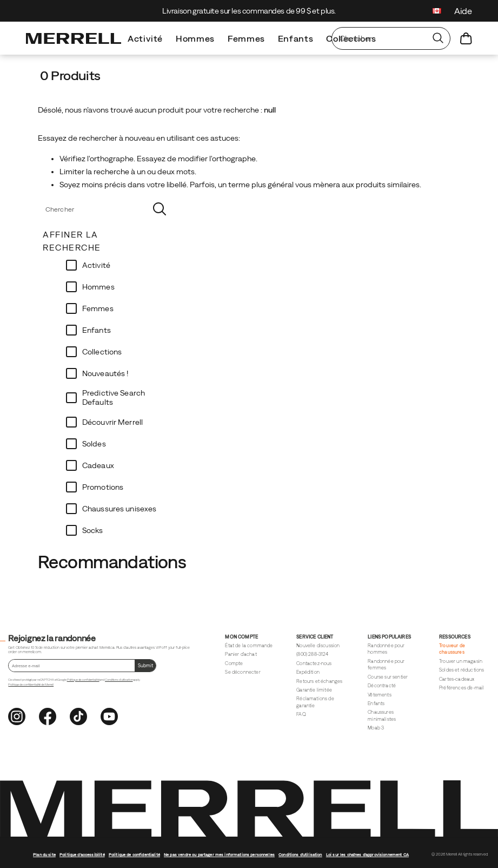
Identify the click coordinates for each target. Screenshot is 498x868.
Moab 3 (376, 728)
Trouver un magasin (461, 661)
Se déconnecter (243, 672)
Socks (93, 530)
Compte (234, 663)
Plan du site (44, 855)
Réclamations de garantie (315, 702)
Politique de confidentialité (83, 680)
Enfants (97, 330)
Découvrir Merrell (112, 422)
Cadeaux (98, 465)
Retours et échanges (319, 681)
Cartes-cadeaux (457, 679)
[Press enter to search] (438, 38)
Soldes (94, 444)
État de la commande (249, 646)
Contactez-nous (314, 663)
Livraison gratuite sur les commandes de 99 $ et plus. (249, 11)
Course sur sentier (388, 677)
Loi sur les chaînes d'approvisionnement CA (367, 855)
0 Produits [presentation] (70, 75)
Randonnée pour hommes (386, 649)
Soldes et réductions (462, 670)
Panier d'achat (241, 654)
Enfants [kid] (296, 38)
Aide (463, 11)
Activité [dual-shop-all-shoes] (145, 38)
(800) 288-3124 (312, 654)
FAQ (301, 714)
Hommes (98, 287)
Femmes (98, 308)
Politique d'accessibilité (82, 855)
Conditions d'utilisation (119, 680)
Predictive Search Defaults (114, 397)
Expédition (308, 672)
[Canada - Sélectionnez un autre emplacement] (437, 12)
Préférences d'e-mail (462, 688)
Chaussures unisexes (119, 509)
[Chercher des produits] (379, 38)
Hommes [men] (195, 38)
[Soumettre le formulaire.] (145, 666)
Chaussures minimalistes (382, 716)
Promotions (103, 487)
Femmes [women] (246, 38)
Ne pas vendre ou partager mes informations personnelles (219, 855)
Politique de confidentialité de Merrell (31, 685)
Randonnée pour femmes (386, 665)
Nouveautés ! (105, 373)
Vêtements (380, 695)
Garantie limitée (314, 690)
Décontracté (382, 686)
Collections (102, 352)
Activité (96, 265)
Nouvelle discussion (318, 646)
